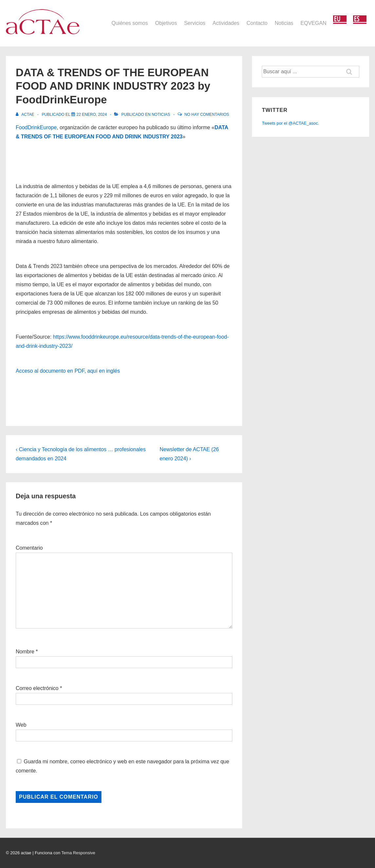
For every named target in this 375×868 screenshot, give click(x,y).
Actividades (226, 23)
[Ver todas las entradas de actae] (26, 115)
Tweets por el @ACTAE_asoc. (290, 123)
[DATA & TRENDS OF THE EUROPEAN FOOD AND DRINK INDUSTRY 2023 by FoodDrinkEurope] (92, 115)
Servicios (195, 23)
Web (21, 725)
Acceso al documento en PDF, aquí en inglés (68, 371)
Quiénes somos (130, 23)
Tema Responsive (78, 853)
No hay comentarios (207, 115)
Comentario (29, 548)
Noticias (284, 23)
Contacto (257, 23)
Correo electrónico (37, 688)
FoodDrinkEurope (36, 127)
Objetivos (166, 23)
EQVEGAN (313, 23)
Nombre (25, 652)
